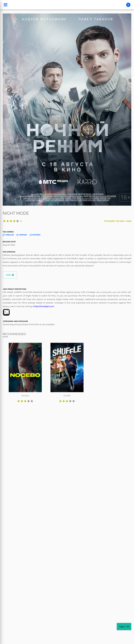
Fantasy (22, 235)
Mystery (35, 235)
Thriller (8, 235)
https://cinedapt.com (44, 306)
